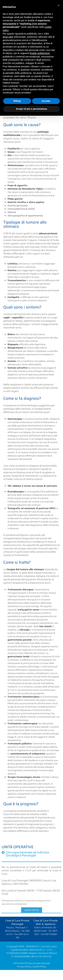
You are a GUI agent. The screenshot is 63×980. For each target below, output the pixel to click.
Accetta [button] (46, 101)
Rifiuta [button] (17, 101)
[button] (59, 5)
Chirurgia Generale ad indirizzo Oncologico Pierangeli (27, 854)
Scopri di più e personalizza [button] (31, 109)
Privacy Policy (24, 967)
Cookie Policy (39, 967)
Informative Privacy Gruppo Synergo (32, 963)
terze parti (8, 37)
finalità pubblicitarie (40, 53)
